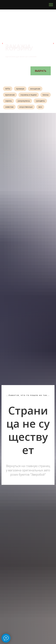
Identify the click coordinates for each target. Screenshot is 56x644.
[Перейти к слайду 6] (36, 80)
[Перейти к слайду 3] (27, 80)
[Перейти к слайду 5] (33, 80)
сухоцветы (40, 101)
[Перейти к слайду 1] (21, 80)
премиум (20, 89)
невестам (9, 107)
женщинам (35, 89)
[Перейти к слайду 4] (30, 80)
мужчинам (10, 95)
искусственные (26, 107)
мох (40, 107)
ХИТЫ (8, 89)
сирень (9, 101)
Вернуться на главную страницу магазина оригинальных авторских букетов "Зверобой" (28, 470)
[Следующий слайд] (53, 43)
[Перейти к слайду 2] (24, 80)
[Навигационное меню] (51, 5)
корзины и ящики (29, 95)
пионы (46, 95)
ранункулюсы (24, 101)
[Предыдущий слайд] (3, 43)
